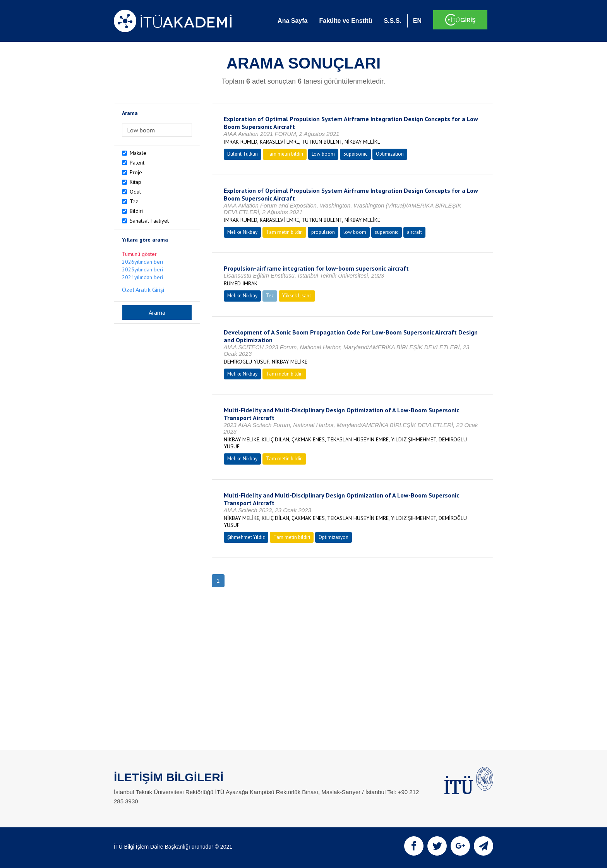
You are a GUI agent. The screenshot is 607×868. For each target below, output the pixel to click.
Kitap (135, 182)
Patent (137, 163)
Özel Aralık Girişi (143, 290)
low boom (355, 232)
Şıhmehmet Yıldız (246, 537)
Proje (136, 172)
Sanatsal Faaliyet (149, 221)
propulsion (323, 232)
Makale (138, 153)
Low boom (323, 154)
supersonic (387, 232)
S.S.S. (392, 21)
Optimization (390, 154)
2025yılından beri (142, 269)
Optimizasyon (334, 537)
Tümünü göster (139, 254)
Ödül (135, 192)
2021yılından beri (142, 277)
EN (417, 21)
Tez (134, 201)
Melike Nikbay (242, 232)
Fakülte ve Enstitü (346, 21)
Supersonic (355, 154)
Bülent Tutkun (243, 154)
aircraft (414, 232)
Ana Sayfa (292, 21)
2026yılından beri (142, 262)
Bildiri (136, 211)
